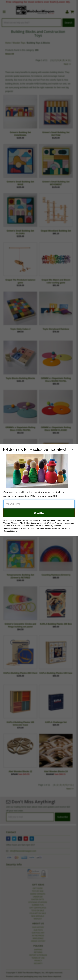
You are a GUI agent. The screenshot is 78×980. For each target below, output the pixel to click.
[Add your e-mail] (39, 504)
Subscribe (39, 513)
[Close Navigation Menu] (73, 449)
